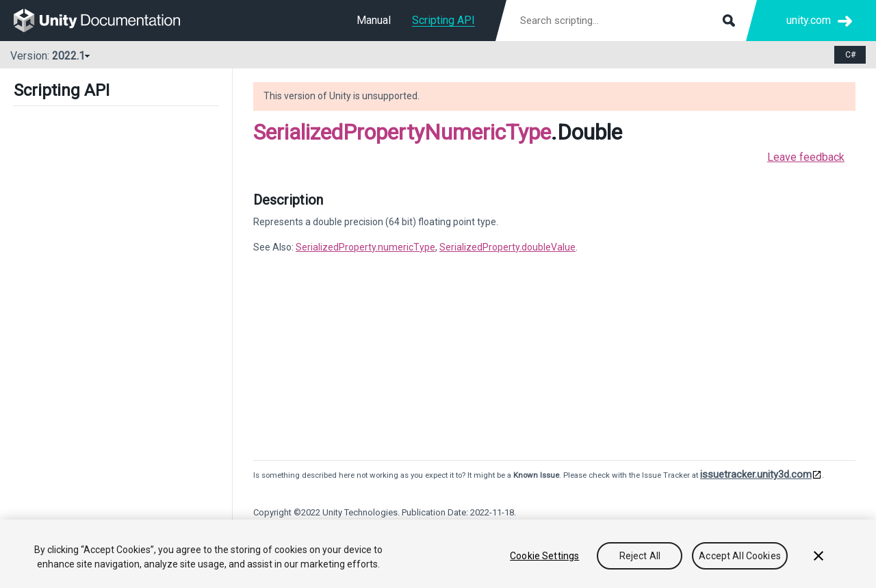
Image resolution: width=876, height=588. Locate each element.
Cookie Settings (544, 556)
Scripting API (443, 20)
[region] (438, 554)
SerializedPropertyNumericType (402, 132)
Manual (374, 20)
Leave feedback (806, 157)
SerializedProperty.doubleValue (507, 247)
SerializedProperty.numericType (365, 247)
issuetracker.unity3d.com (756, 474)
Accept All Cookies (740, 556)
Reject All (640, 556)
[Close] (819, 556)
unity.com (809, 20)
